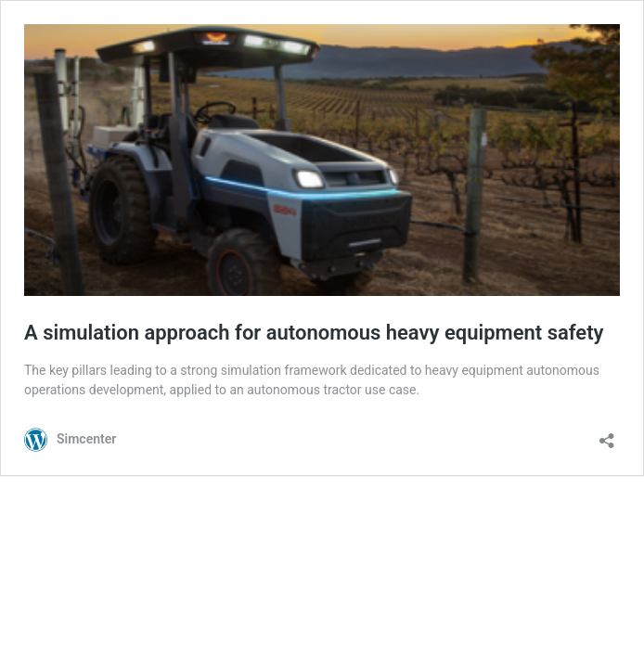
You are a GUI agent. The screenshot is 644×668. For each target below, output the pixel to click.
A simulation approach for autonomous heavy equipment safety (314, 333)
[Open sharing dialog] (607, 435)
